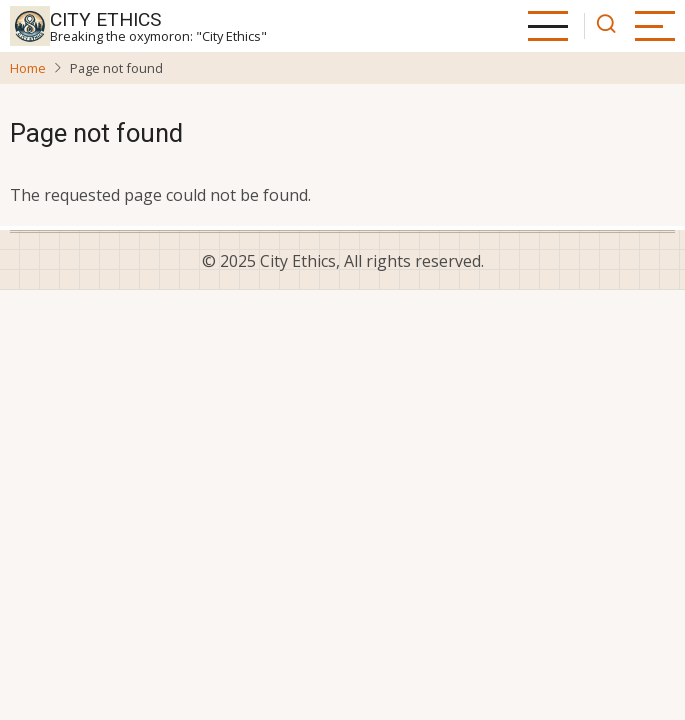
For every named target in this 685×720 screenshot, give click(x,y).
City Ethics (105, 19)
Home (28, 68)
